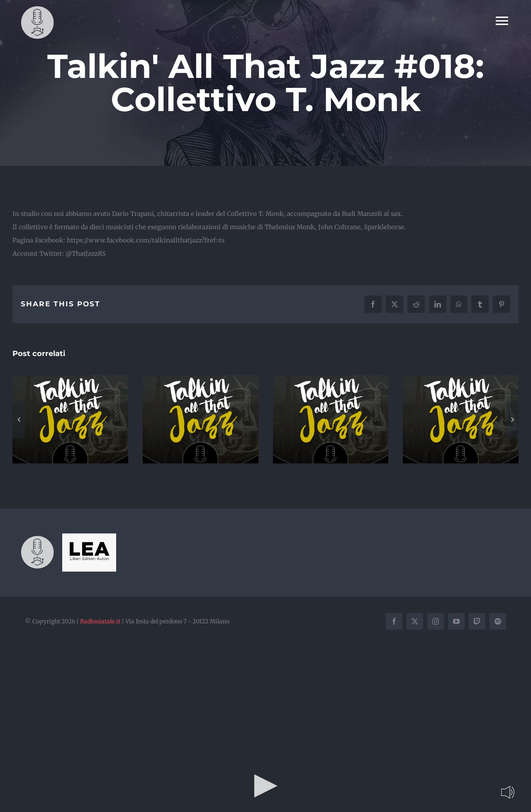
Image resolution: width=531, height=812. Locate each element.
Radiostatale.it (100, 621)
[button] (19, 419)
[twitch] (477, 621)
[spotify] (498, 621)
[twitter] (415, 621)
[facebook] (394, 621)
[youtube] (456, 621)
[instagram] (436, 621)
